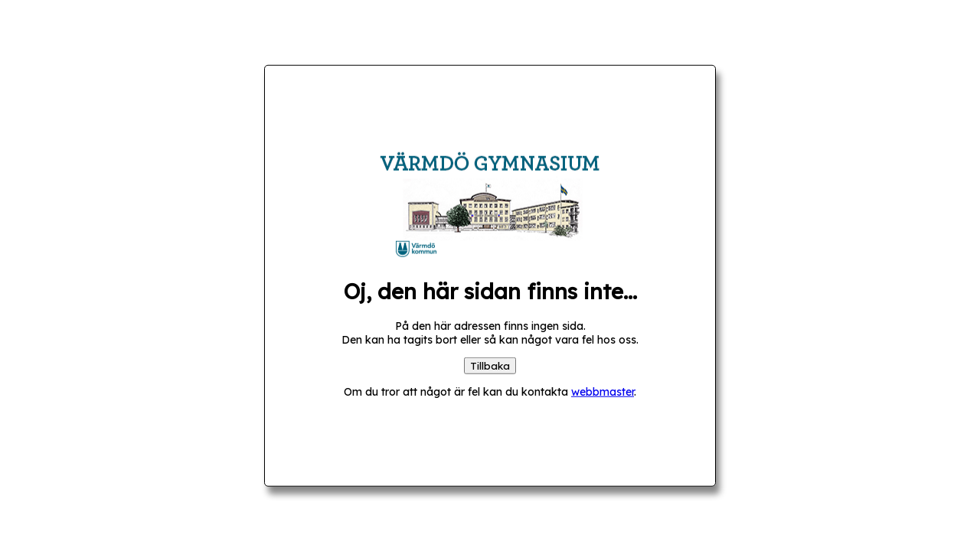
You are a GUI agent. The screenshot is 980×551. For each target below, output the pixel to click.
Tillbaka (490, 365)
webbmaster (603, 391)
